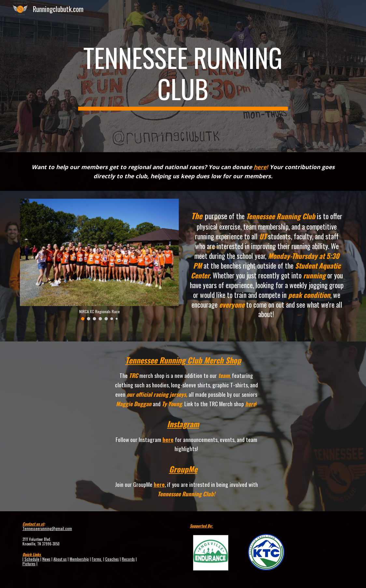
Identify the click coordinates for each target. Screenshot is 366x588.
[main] (183, 76)
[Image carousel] (99, 260)
